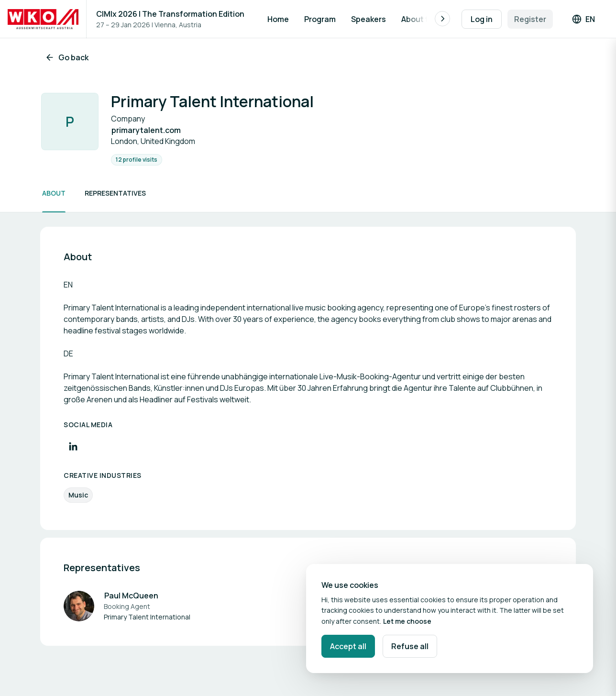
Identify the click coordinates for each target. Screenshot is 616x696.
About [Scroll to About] (54, 193)
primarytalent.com (146, 130)
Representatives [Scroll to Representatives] (115, 193)
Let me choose (407, 621)
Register (530, 19)
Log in (482, 19)
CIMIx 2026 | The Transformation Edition (170, 14)
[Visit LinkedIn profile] (73, 446)
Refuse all (410, 646)
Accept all (348, 646)
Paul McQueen (131, 596)
